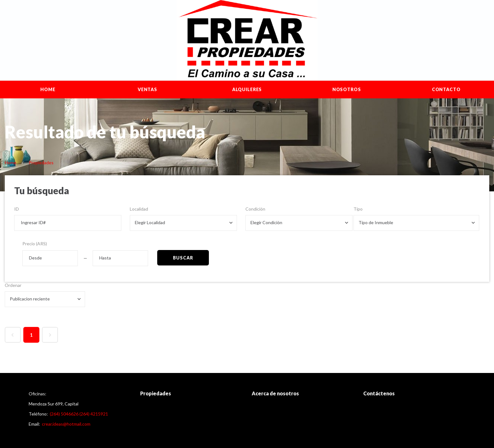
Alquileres (247, 89)
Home (48, 89)
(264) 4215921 (94, 414)
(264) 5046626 (64, 414)
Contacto (446, 89)
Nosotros (347, 89)
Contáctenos (379, 393)
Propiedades (41, 163)
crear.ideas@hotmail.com (66, 424)
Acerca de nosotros (275, 393)
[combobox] (183, 223)
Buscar (183, 258)
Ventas (147, 89)
